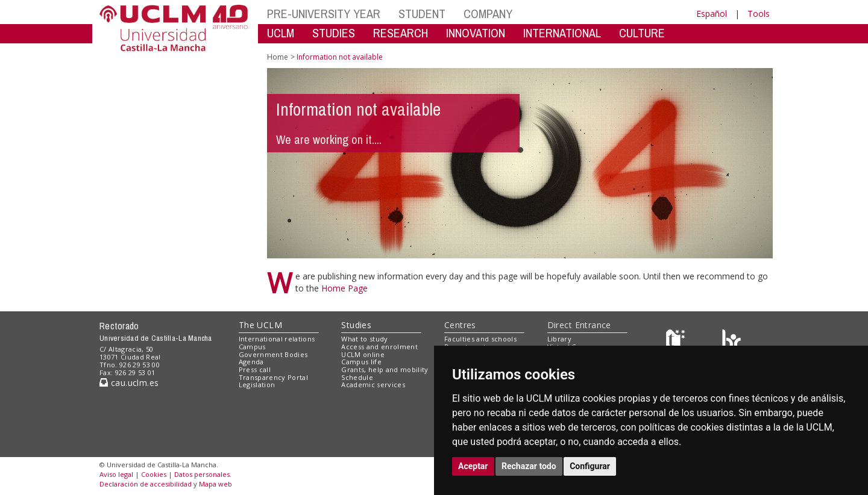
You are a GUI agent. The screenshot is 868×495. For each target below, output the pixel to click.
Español (712, 14)
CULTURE (642, 33)
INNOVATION (476, 33)
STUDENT (422, 14)
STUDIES (334, 33)
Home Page (344, 288)
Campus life (361, 362)
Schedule (357, 377)
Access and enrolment (379, 347)
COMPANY (488, 14)
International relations (277, 339)
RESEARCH (401, 33)
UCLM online (363, 354)
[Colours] (731, 342)
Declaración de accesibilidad (146, 484)
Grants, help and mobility (385, 369)
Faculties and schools (480, 339)
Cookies (154, 474)
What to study (364, 339)
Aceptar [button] (473, 466)
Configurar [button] (590, 466)
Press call (255, 369)
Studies (356, 325)
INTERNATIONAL (562, 33)
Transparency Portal (273, 377)
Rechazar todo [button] (529, 466)
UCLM (281, 33)
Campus (252, 347)
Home (278, 57)
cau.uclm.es (129, 383)
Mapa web (215, 484)
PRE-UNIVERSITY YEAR (324, 14)
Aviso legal (116, 474)
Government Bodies (273, 354)
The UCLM (260, 325)
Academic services (373, 384)
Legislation (257, 384)
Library (559, 339)
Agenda (251, 362)
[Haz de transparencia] (677, 342)
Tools (759, 14)
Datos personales (202, 474)
